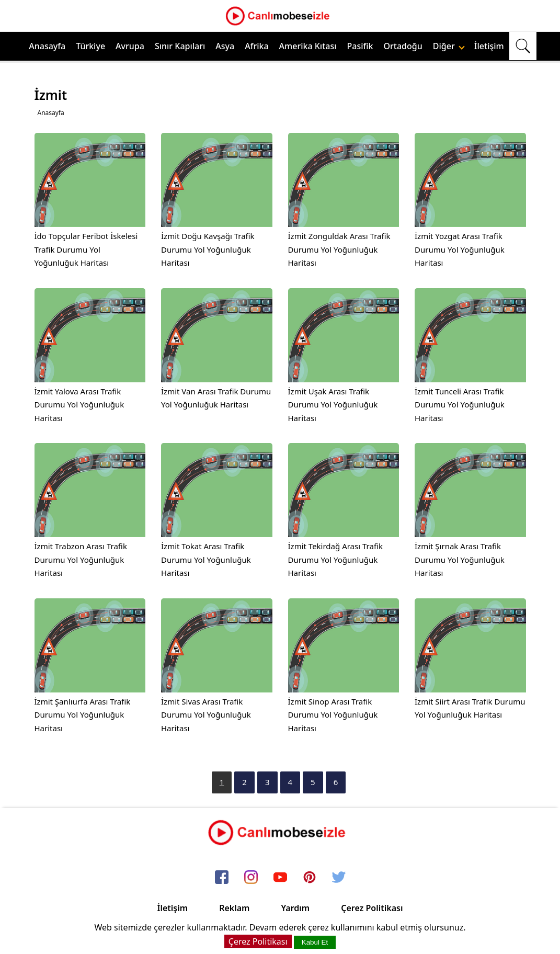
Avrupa (130, 46)
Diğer (449, 46)
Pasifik (360, 46)
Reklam (234, 908)
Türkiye (90, 46)
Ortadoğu (403, 46)
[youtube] (280, 878)
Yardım (295, 908)
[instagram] (251, 878)
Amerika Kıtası (308, 46)
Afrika (256, 46)
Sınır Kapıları (180, 46)
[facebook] (222, 878)
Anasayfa (47, 46)
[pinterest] (310, 878)
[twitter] (339, 878)
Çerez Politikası (372, 908)
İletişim (489, 46)
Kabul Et (315, 942)
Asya (225, 46)
